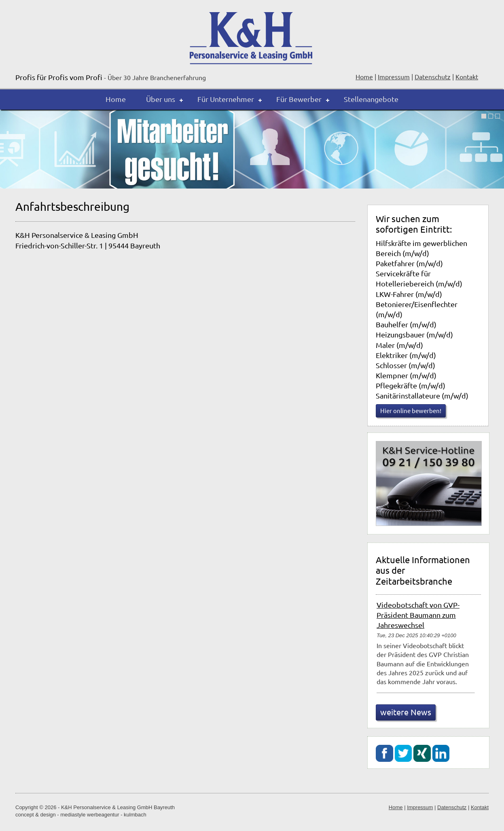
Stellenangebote (371, 99)
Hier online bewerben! (411, 410)
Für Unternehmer (226, 99)
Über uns (161, 99)
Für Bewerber (299, 99)
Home (116, 99)
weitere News (406, 712)
